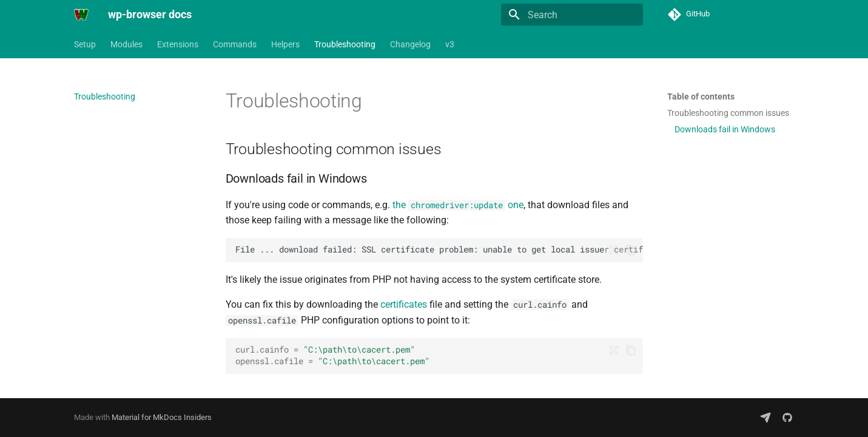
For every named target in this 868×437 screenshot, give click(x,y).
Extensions (178, 44)
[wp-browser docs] (81, 15)
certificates (404, 304)
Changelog (410, 44)
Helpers (285, 44)
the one (458, 205)
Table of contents (701, 97)
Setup (85, 44)
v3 (450, 44)
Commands (235, 44)
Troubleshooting (345, 44)
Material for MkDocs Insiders (162, 417)
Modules (126, 44)
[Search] (572, 15)
